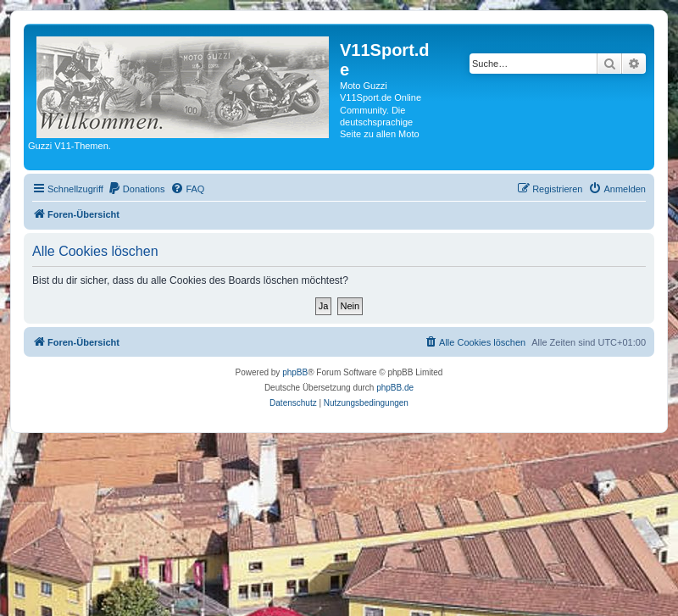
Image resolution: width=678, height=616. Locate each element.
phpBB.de (395, 388)
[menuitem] (136, 189)
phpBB (295, 372)
